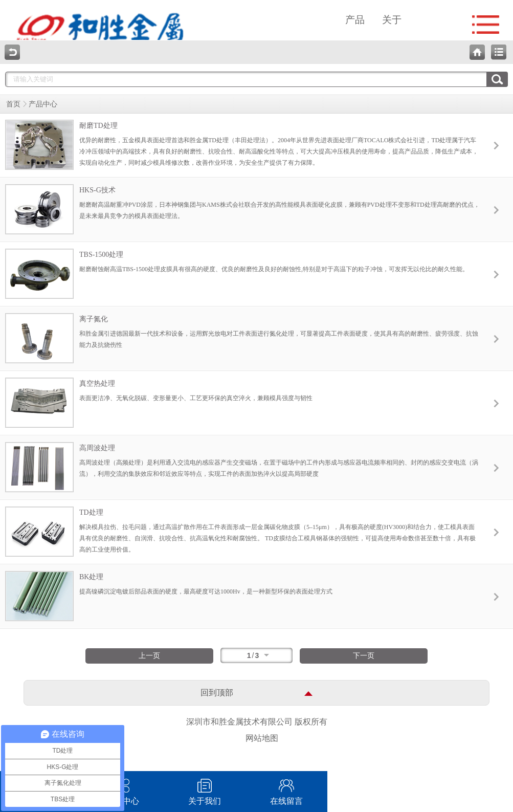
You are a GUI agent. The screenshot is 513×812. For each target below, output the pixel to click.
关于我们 (205, 788)
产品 (355, 20)
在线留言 (286, 788)
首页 (13, 104)
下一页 (364, 656)
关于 (392, 20)
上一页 (149, 656)
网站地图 (262, 738)
